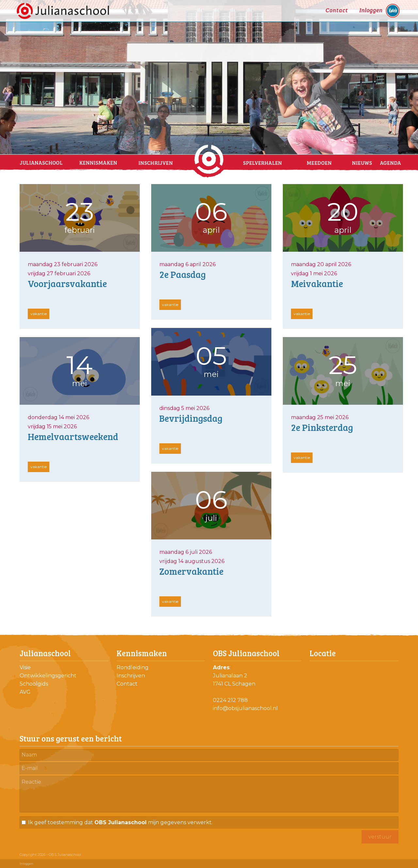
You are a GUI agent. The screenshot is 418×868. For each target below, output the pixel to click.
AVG (25, 692)
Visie (25, 667)
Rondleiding (133, 667)
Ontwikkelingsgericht (48, 676)
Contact (127, 684)
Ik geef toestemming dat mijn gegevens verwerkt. (120, 822)
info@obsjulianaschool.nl (245, 708)
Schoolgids (34, 684)
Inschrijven (131, 676)
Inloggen (26, 864)
